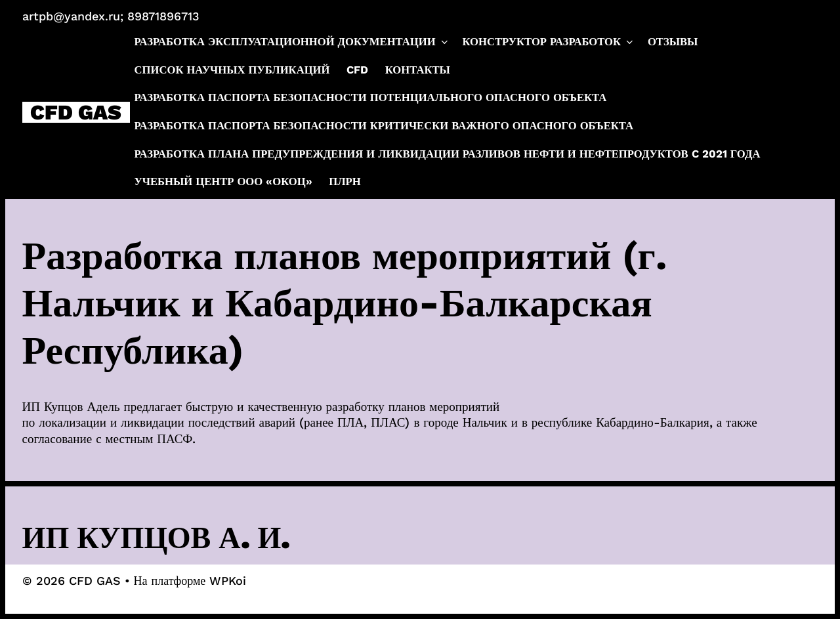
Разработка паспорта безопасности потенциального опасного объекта (371, 97)
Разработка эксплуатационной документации (292, 42)
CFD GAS (76, 112)
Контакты (418, 70)
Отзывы (673, 42)
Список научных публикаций (232, 70)
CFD (357, 70)
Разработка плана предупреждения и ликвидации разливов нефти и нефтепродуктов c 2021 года (448, 154)
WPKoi (228, 581)
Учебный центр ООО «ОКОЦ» (223, 181)
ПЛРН (345, 181)
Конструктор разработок (548, 42)
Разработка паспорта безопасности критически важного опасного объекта (384, 126)
